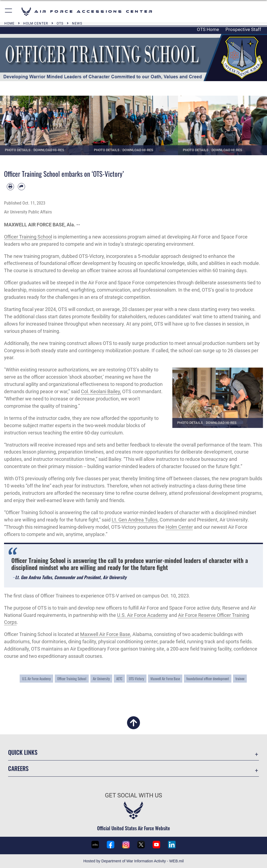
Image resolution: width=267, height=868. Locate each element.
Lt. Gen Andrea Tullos (135, 520)
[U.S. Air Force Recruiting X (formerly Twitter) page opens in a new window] (141, 845)
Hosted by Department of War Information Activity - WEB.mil (133, 861)
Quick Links (23, 752)
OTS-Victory (136, 679)
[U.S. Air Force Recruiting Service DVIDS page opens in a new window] (95, 845)
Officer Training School (28, 237)
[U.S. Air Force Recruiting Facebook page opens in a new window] (111, 845)
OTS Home (208, 29)
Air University (101, 679)
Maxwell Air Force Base (105, 634)
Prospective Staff (243, 29)
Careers (18, 768)
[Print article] (10, 187)
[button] (9, 11)
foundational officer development (208, 679)
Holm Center (179, 527)
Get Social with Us (133, 795)
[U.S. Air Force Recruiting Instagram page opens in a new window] (126, 845)
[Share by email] (21, 187)
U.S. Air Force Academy (142, 615)
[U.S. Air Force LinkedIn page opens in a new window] (172, 845)
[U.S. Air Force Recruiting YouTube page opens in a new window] (156, 845)
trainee (240, 679)
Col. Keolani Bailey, (101, 391)
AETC (119, 679)
